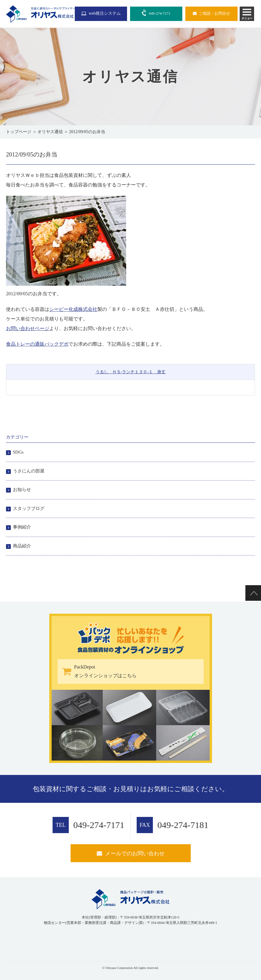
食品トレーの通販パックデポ (37, 344)
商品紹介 (22, 546)
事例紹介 (22, 527)
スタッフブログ (29, 508)
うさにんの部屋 (29, 471)
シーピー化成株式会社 (73, 309)
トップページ (19, 132)
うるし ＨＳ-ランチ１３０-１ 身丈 (130, 372)
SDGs (18, 452)
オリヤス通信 (50, 132)
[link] (21, 941)
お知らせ (22, 490)
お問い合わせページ (28, 328)
